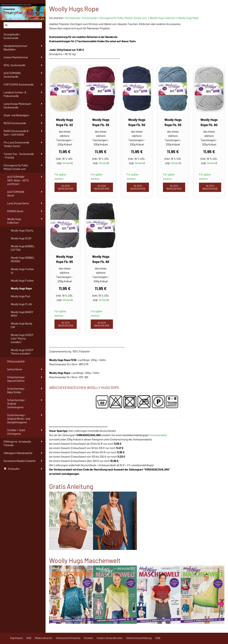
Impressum (16, 638)
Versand (67, 163)
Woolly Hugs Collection (163, 18)
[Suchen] (23, 25)
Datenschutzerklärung (139, 638)
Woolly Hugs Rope (188, 18)
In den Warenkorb (66, 187)
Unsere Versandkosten (110, 638)
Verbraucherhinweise (68, 638)
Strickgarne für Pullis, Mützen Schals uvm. (123, 18)
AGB (29, 638)
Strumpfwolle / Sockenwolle (81, 18)
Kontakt (88, 638)
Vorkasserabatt (158, 435)
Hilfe (158, 638)
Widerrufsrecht (43, 638)
